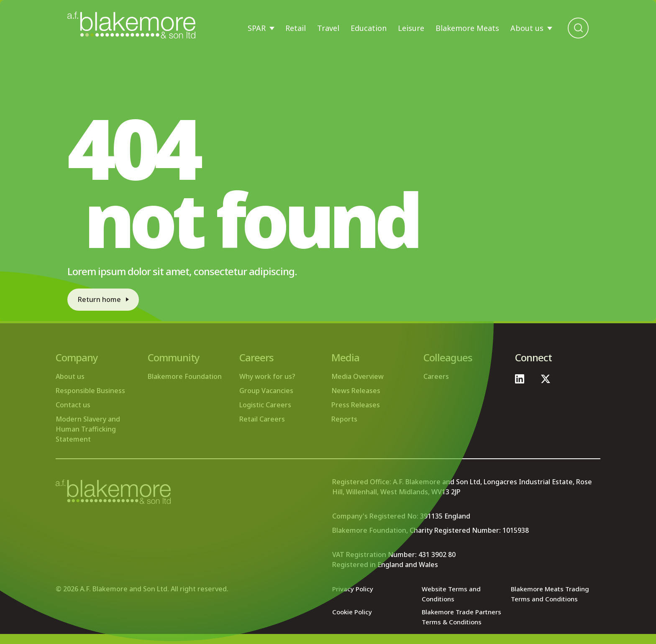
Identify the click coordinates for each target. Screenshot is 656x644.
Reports (344, 419)
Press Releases (356, 405)
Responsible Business (90, 391)
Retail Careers (262, 419)
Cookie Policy (353, 612)
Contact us (73, 405)
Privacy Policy (354, 589)
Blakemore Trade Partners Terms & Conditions (451, 622)
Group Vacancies (266, 391)
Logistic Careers (265, 405)
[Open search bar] (578, 28)
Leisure (411, 28)
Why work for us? (267, 376)
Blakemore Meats (467, 28)
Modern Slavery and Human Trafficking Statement (88, 429)
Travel (328, 28)
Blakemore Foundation (185, 376)
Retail (296, 28)
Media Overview (357, 376)
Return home (101, 298)
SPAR (257, 28)
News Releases (356, 391)
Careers (436, 376)
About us (527, 28)
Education (369, 28)
